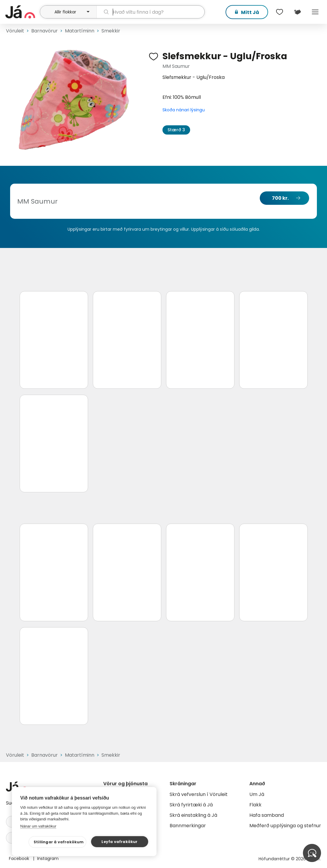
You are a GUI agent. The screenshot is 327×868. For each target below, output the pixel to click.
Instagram (48, 858)
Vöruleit (15, 31)
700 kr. (280, 198)
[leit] (151, 12)
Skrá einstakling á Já (193, 815)
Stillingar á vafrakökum (59, 842)
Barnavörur (44, 31)
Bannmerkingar (188, 826)
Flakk (255, 805)
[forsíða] (22, 12)
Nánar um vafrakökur (38, 826)
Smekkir (111, 31)
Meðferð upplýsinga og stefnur (285, 826)
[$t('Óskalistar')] (279, 12)
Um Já (257, 794)
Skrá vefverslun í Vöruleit (199, 794)
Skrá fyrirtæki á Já (191, 805)
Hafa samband (267, 815)
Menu (315, 12)
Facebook (20, 858)
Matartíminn (80, 31)
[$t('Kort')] (297, 12)
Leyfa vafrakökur (119, 842)
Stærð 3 (176, 130)
